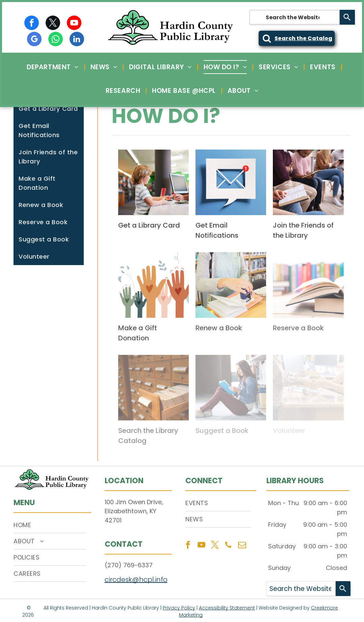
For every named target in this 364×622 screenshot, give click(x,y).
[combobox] (294, 17)
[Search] (347, 17)
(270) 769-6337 (129, 565)
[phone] (228, 546)
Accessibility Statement (227, 608)
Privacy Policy (179, 608)
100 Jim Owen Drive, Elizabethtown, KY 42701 (134, 511)
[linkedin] (77, 40)
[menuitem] (53, 67)
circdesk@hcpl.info (136, 579)
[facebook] (32, 24)
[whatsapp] (56, 40)
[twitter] (53, 24)
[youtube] (74, 24)
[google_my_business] (34, 40)
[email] (242, 546)
